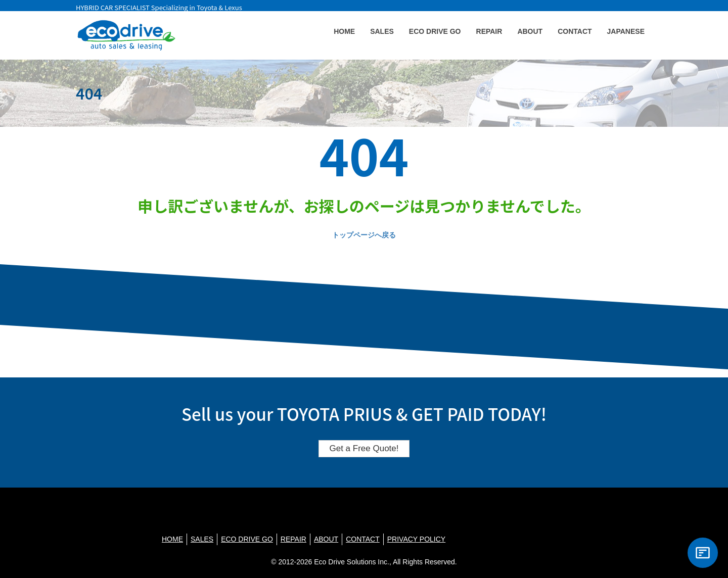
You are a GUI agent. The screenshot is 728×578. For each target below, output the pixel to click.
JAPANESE (626, 31)
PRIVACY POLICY (416, 539)
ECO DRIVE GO (435, 31)
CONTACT (575, 31)
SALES (382, 31)
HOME (344, 31)
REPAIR (489, 31)
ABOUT (530, 31)
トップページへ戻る (364, 235)
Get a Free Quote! (364, 448)
